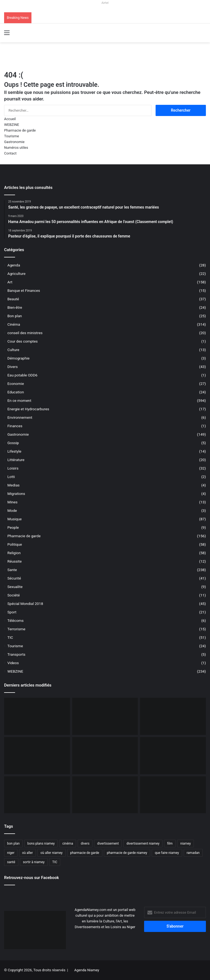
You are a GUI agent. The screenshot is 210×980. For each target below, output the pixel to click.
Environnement (20, 417)
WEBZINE (12, 125)
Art (10, 282)
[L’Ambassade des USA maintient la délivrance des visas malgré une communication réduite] (37, 756)
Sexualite (15, 587)
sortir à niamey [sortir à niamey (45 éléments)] (34, 862)
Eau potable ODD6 (22, 375)
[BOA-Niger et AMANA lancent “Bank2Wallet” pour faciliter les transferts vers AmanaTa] (105, 716)
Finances (15, 426)
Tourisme (11, 136)
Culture (13, 350)
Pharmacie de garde (20, 130)
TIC (10, 637)
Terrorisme (16, 629)
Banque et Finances (24, 290)
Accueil (10, 119)
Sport (12, 612)
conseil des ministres (25, 333)
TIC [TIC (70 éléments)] (55, 862)
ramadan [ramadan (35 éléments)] (193, 853)
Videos (13, 663)
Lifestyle (14, 451)
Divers (13, 367)
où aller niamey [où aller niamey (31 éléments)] (52, 853)
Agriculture (16, 274)
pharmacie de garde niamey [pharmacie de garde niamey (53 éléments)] (127, 853)
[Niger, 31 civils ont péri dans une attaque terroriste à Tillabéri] (105, 756)
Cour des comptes (23, 341)
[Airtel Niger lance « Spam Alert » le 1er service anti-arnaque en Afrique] (173, 795)
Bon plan (15, 316)
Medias (14, 485)
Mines (12, 502)
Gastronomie (14, 142)
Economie (16, 384)
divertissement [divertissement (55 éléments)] (108, 844)
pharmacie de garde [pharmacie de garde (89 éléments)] (85, 853)
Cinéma (14, 324)
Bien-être (15, 307)
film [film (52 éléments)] (170, 844)
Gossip (13, 443)
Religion (14, 553)
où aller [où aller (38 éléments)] (27, 853)
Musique (14, 519)
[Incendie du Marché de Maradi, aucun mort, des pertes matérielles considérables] (173, 716)
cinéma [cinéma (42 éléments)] (68, 844)
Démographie (18, 358)
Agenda (14, 265)
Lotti (11, 477)
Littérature (16, 460)
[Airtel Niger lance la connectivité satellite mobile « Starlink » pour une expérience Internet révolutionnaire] (173, 756)
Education (16, 392)
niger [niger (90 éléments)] (11, 853)
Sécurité (14, 578)
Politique (15, 544)
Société (14, 595)
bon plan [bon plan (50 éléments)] (13, 844)
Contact (10, 153)
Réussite (14, 561)
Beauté (13, 299)
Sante (12, 570)
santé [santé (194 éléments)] (11, 862)
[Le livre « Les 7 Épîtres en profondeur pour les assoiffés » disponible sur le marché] (37, 795)
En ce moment (19, 400)
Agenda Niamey (87, 970)
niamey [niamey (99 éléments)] (186, 844)
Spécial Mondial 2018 (25, 604)
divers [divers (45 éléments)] (85, 844)
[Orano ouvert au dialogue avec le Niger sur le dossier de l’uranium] (37, 716)
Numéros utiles (16, 148)
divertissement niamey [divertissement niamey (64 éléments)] (143, 844)
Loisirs (13, 468)
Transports (16, 654)
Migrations (16, 494)
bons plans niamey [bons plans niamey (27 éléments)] (41, 844)
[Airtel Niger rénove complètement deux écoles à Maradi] (105, 795)
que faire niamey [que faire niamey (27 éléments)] (167, 853)
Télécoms (15, 620)
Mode (12, 510)
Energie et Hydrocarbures (28, 409)
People (13, 527)
